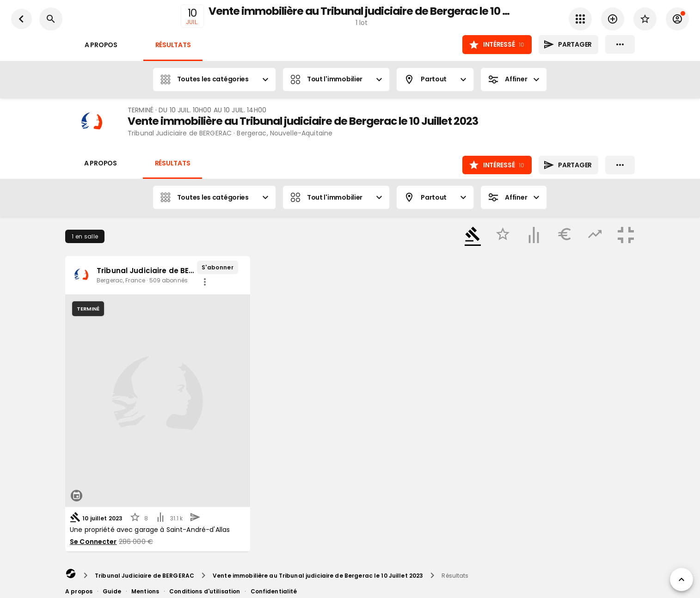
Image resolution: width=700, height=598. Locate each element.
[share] (205, 282)
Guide (112, 591)
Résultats (173, 45)
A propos (101, 45)
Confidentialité (274, 591)
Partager (568, 45)
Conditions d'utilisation (205, 591)
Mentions (145, 591)
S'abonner (218, 267)
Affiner (514, 79)
